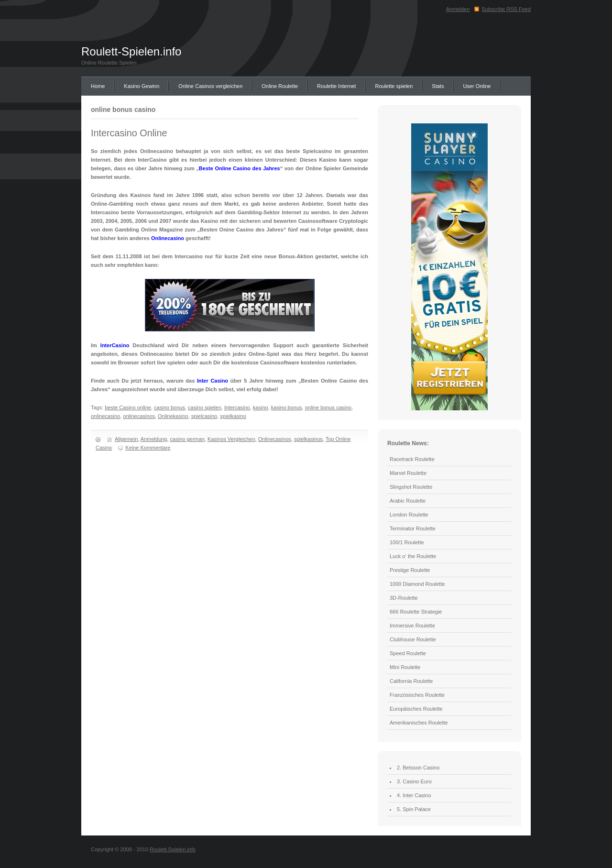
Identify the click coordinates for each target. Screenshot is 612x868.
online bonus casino (328, 407)
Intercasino (237, 407)
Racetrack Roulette (412, 459)
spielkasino (233, 416)
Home (98, 86)
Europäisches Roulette (416, 709)
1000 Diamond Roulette (417, 584)
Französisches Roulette (417, 695)
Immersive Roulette (412, 626)
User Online (477, 86)
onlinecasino (105, 416)
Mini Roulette (405, 667)
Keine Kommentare (148, 448)
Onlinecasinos (275, 439)
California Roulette (411, 681)
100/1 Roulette (407, 542)
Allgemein (126, 439)
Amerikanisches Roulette (419, 723)
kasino (261, 407)
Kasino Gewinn (142, 86)
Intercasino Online (129, 133)
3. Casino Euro (414, 781)
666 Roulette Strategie (416, 612)
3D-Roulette (404, 598)
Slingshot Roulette (411, 487)
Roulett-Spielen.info (131, 51)
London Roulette (409, 515)
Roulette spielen (394, 86)
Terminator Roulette (413, 528)
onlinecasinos (139, 416)
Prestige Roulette (410, 570)
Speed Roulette (408, 653)
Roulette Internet (336, 86)
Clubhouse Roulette (413, 639)
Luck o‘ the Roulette (413, 556)
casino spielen (205, 407)
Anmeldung (154, 439)
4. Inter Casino (414, 795)
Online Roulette (280, 86)
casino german (187, 439)
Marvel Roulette (408, 473)
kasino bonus (287, 407)
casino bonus (169, 407)
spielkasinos (308, 439)
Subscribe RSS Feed (506, 9)
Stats (438, 86)
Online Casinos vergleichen (210, 86)
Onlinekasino (173, 416)
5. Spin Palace (414, 809)
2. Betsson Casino (418, 768)
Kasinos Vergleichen (231, 439)
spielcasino (204, 416)
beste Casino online (128, 407)
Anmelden (458, 9)
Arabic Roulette (408, 501)
